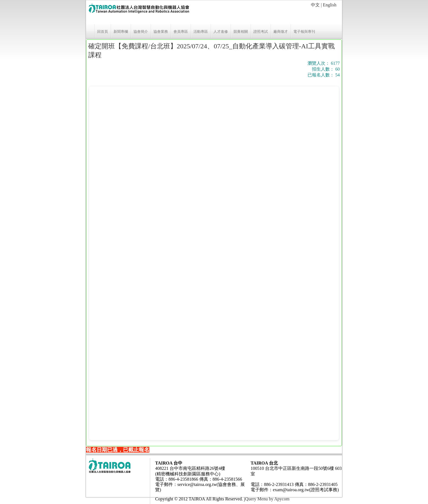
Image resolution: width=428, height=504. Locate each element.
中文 (315, 5)
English (330, 5)
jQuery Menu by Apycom (267, 499)
